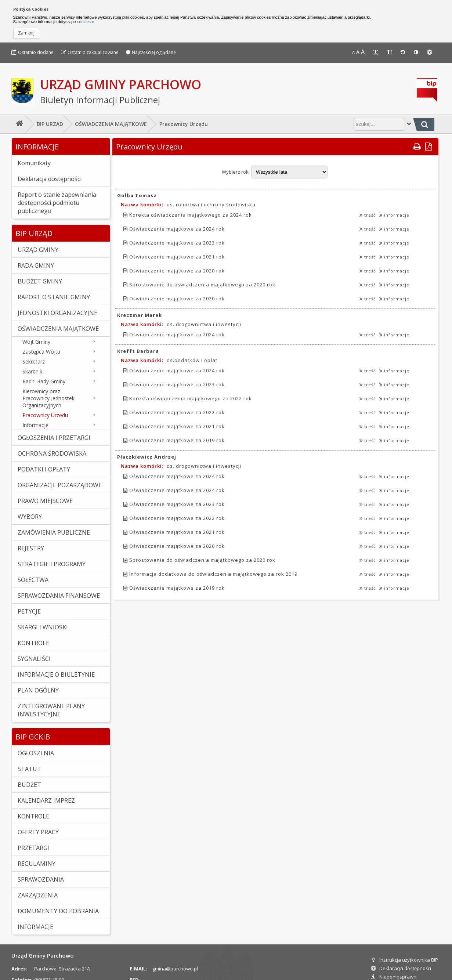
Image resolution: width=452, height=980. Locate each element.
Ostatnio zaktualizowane (90, 52)
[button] (26, 33)
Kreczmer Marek (140, 315)
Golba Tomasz (137, 195)
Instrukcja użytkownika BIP (404, 960)
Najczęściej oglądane (151, 52)
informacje (394, 215)
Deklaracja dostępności (401, 968)
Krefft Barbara (138, 351)
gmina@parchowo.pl (175, 969)
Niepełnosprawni (394, 977)
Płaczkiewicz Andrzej (147, 457)
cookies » (85, 22)
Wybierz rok (235, 172)
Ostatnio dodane (32, 52)
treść (368, 215)
